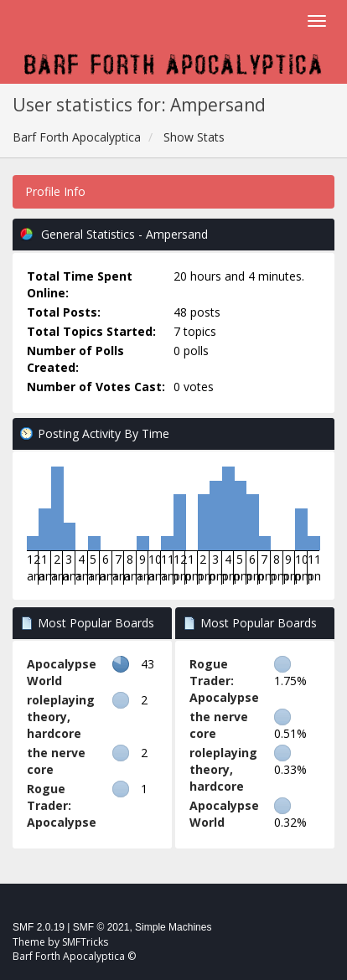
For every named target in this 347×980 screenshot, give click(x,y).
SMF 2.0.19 (39, 927)
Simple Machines (173, 927)
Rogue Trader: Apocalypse (62, 805)
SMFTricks (85, 942)
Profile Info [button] (55, 191)
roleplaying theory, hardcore (61, 717)
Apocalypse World (62, 672)
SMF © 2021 (101, 927)
